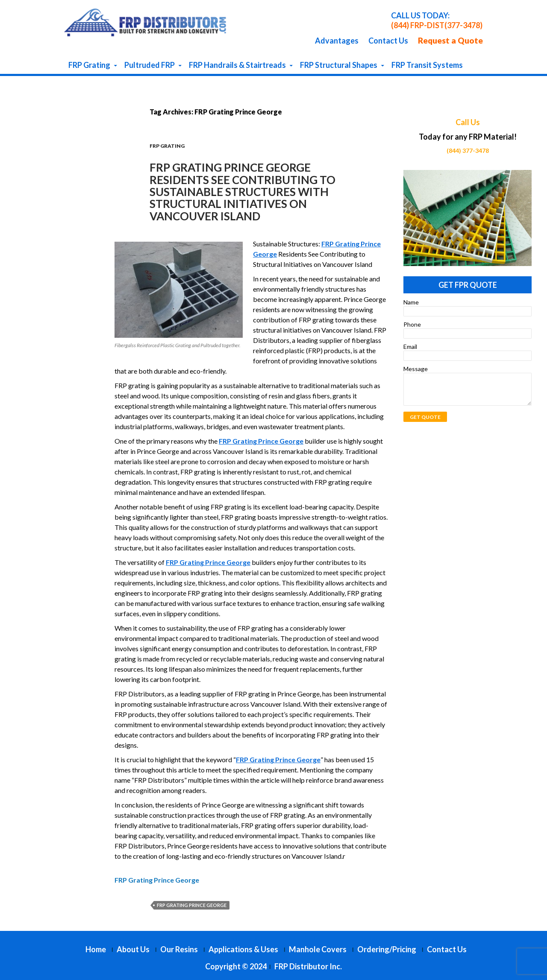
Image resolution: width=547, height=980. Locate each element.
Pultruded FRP (150, 65)
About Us (133, 949)
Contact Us (388, 41)
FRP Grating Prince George (192, 905)
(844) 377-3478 (468, 151)
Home (96, 949)
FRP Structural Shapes (339, 65)
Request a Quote (450, 40)
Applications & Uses (243, 949)
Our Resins (179, 949)
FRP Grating (89, 65)
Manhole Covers (318, 949)
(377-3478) (463, 25)
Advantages (337, 41)
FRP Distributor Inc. (308, 966)
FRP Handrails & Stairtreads (237, 65)
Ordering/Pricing (387, 949)
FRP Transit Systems (427, 65)
